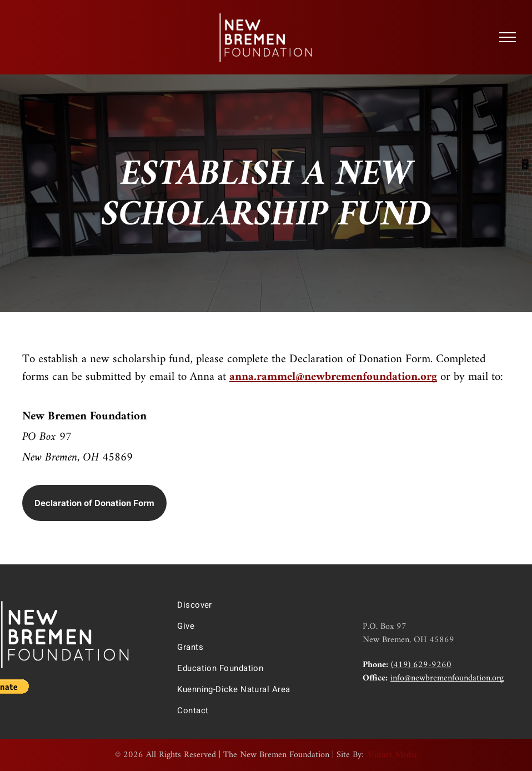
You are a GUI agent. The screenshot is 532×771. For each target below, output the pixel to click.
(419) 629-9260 (421, 665)
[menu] (508, 37)
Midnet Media (392, 755)
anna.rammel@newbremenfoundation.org (333, 377)
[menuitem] (260, 605)
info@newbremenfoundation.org (447, 678)
